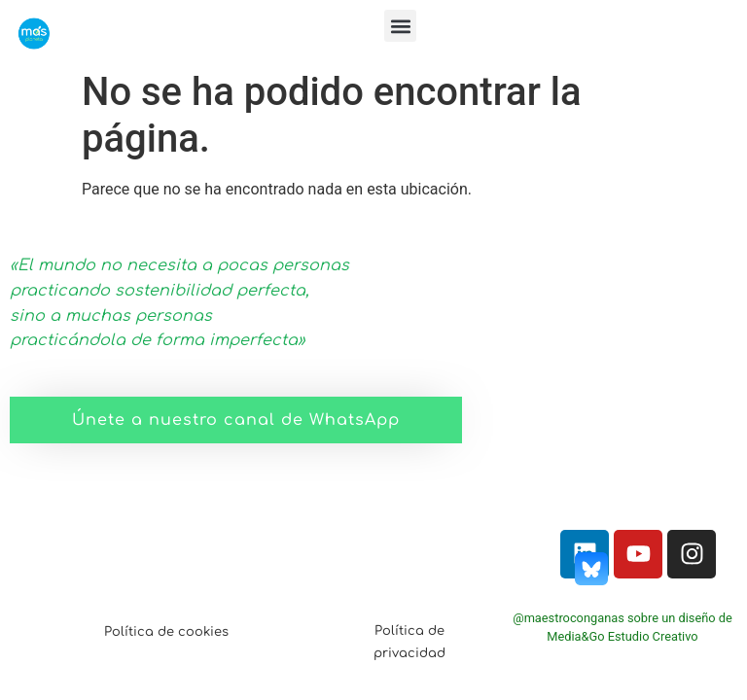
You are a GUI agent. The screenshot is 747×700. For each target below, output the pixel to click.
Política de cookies (166, 632)
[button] (400, 26)
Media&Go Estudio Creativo (622, 636)
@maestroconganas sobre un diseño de (622, 618)
